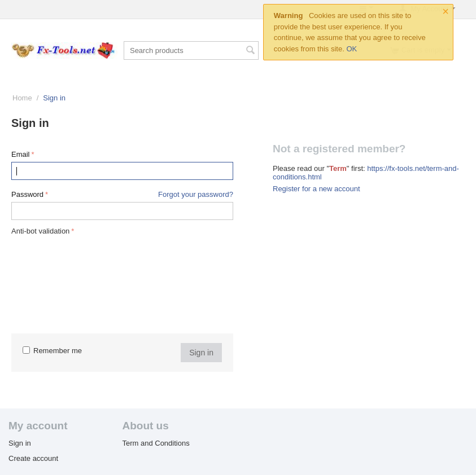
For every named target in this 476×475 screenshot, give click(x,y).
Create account (33, 458)
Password (27, 194)
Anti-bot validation (40, 231)
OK (351, 49)
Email (21, 154)
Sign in (201, 353)
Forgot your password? (196, 194)
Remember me (52, 351)
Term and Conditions (156, 443)
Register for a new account (316, 189)
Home (22, 98)
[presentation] (58, 279)
